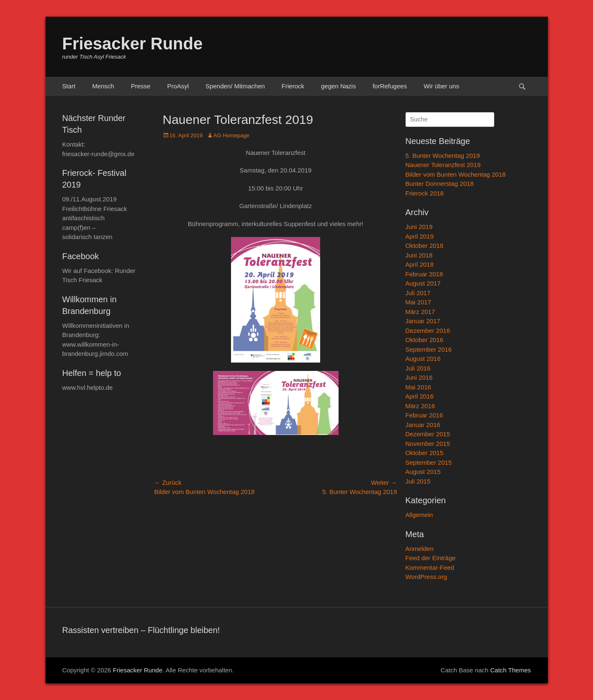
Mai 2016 (418, 387)
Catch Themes (510, 670)
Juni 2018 (419, 255)
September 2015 (429, 462)
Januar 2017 (423, 321)
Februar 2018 (424, 274)
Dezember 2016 (428, 331)
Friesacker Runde (133, 44)
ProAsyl (178, 86)
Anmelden (420, 549)
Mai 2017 (418, 302)
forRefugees (390, 86)
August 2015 (423, 472)
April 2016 (420, 396)
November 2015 (428, 444)
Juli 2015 (418, 481)
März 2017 (420, 312)
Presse (141, 86)
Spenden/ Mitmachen (235, 86)
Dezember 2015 (428, 434)
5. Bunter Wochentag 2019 (443, 156)
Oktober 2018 (425, 246)
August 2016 (423, 359)
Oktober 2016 (425, 340)
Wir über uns (441, 86)
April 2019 (420, 236)
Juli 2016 (418, 368)
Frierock (293, 86)
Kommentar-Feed (430, 567)
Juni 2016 (419, 377)
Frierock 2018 (425, 193)
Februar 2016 (424, 415)
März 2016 (420, 406)
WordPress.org (426, 577)
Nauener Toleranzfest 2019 (443, 165)
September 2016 (429, 349)
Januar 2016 (423, 425)
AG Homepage (231, 135)
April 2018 (420, 264)
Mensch (103, 86)
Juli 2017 (418, 293)
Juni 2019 (419, 227)
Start (69, 86)
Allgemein (419, 515)
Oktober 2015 (425, 453)
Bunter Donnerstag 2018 (440, 184)
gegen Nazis (338, 86)
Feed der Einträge (431, 558)
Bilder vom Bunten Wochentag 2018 (456, 174)
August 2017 (423, 283)
